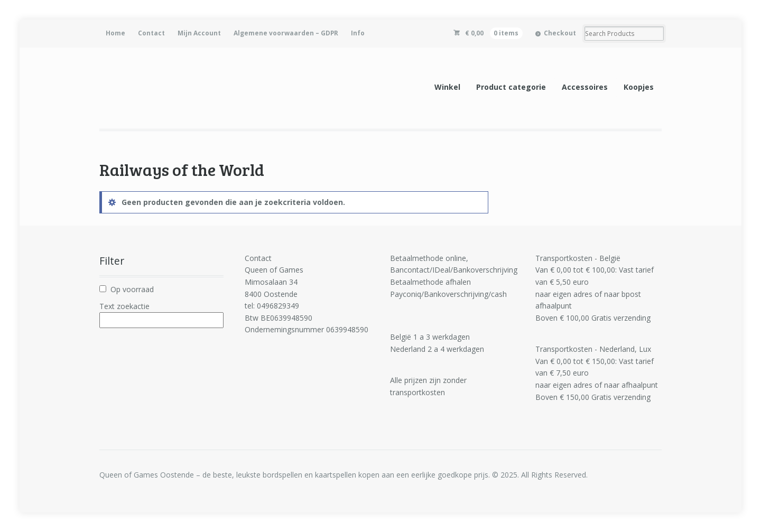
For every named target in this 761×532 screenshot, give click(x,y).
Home (115, 33)
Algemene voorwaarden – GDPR (286, 33)
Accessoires (585, 87)
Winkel (447, 87)
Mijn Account (199, 33)
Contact (151, 33)
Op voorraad (132, 289)
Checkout (560, 33)
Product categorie (511, 87)
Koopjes (639, 87)
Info (358, 33)
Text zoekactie (124, 306)
